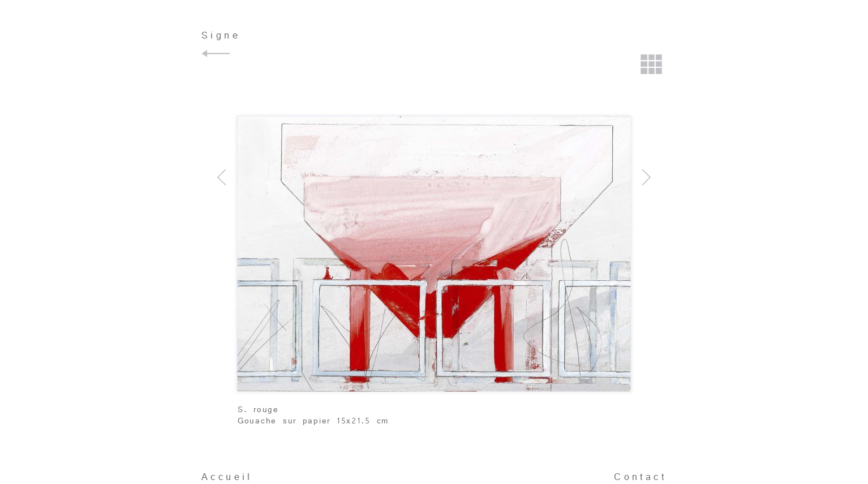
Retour (217, 54)
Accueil (227, 477)
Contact (640, 477)
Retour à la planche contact (652, 66)
